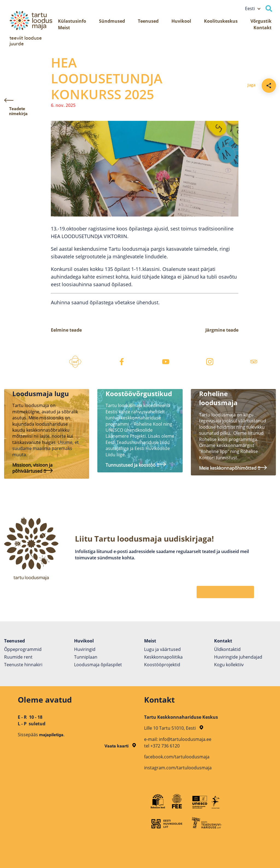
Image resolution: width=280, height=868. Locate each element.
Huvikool (181, 21)
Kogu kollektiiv (229, 665)
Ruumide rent (18, 657)
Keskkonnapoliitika (163, 657)
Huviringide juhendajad (238, 657)
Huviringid (85, 649)
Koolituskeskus (221, 21)
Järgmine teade (222, 330)
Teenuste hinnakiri (23, 665)
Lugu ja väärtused (162, 649)
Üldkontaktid (227, 649)
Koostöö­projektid (162, 665)
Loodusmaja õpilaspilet (98, 665)
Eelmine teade (66, 330)
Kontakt (262, 28)
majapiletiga (51, 735)
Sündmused (112, 21)
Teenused (148, 21)
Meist (64, 28)
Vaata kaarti (120, 746)
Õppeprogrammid (23, 649)
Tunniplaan (86, 657)
